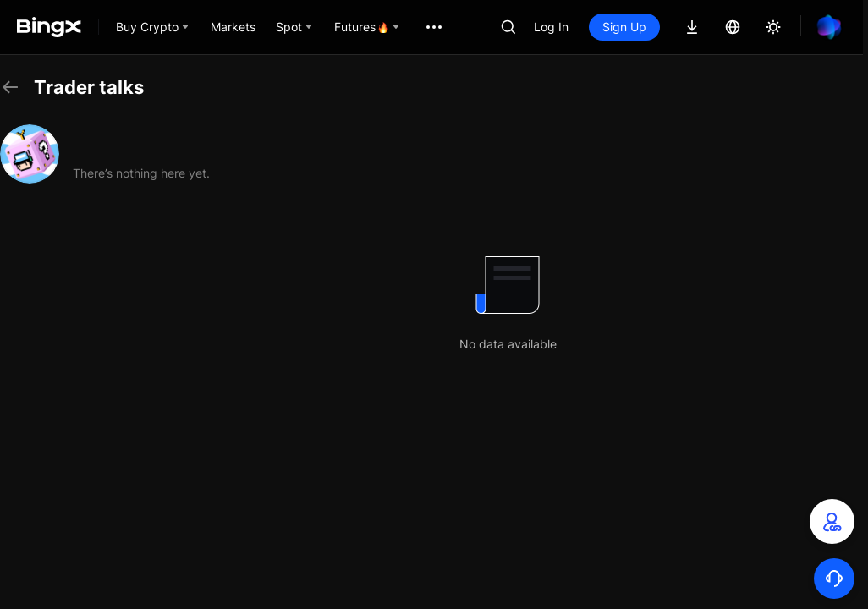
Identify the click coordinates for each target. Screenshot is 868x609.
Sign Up (624, 27)
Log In (551, 27)
